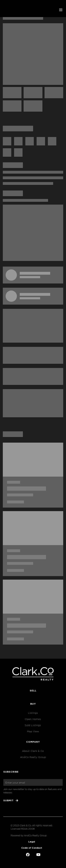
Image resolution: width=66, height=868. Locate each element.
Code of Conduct (32, 848)
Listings (33, 713)
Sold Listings (33, 725)
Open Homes (33, 719)
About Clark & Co (33, 751)
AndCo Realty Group (33, 757)
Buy (33, 704)
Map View (33, 731)
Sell (33, 691)
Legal (32, 842)
